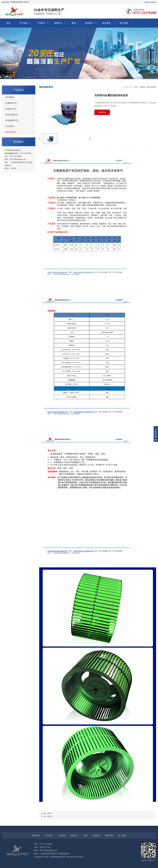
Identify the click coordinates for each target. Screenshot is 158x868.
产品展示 (41, 23)
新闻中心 (58, 23)
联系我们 (89, 23)
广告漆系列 (10, 126)
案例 (74, 23)
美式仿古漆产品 (11, 115)
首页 (8, 23)
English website (150, 2)
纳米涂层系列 (11, 132)
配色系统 (106, 23)
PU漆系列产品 (11, 109)
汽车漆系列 (10, 97)
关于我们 (24, 23)
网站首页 (36, 835)
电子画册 (124, 23)
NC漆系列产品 (11, 103)
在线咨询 (102, 112)
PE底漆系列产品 (12, 120)
